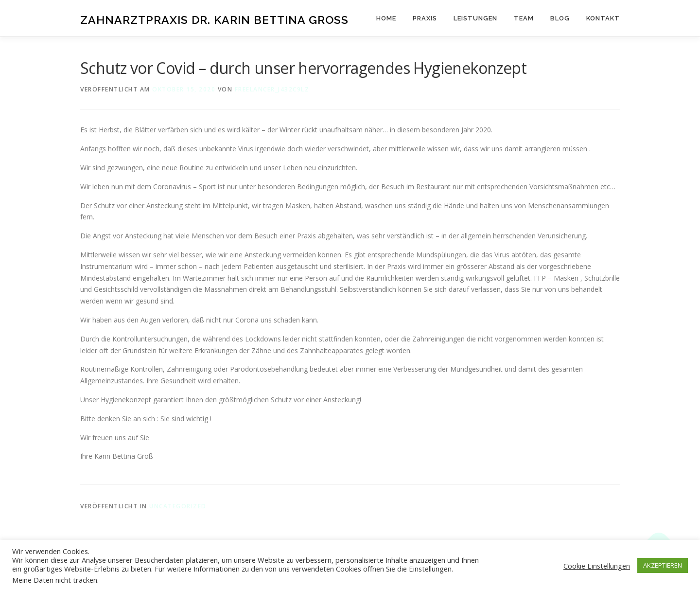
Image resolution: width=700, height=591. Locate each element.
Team (524, 18)
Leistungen (475, 18)
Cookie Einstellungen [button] (597, 566)
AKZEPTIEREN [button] (663, 565)
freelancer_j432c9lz (272, 89)
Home (386, 18)
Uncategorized (178, 506)
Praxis (425, 18)
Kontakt (603, 18)
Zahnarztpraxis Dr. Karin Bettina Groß (214, 20)
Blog (560, 18)
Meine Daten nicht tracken (55, 580)
